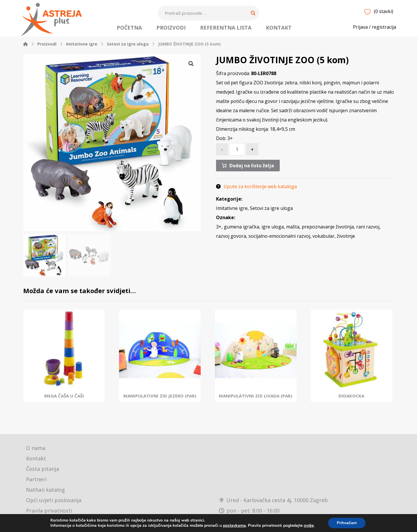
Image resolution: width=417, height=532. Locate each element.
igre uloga (273, 228)
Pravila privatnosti (49, 511)
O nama (36, 449)
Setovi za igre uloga (271, 210)
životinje (346, 237)
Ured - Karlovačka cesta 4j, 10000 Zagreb (273, 501)
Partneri (36, 480)
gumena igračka (242, 228)
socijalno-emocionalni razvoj (279, 237)
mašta (293, 228)
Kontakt (36, 459)
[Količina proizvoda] (237, 150)
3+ (219, 228)
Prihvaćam (347, 523)
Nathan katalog (45, 491)
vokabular (323, 237)
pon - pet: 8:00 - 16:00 (249, 511)
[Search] (253, 13)
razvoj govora (231, 237)
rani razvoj (368, 228)
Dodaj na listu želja (252, 166)
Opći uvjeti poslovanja (54, 501)
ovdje (309, 525)
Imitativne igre (232, 210)
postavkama (234, 526)
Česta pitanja (43, 470)
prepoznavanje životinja (328, 228)
